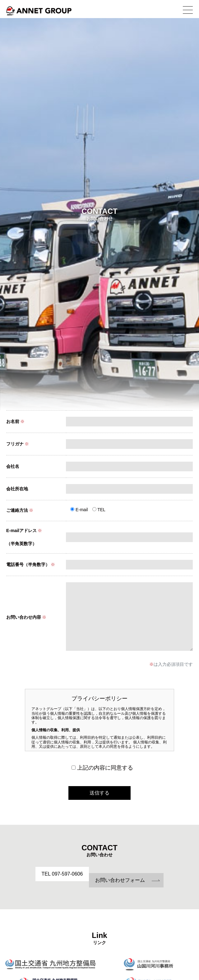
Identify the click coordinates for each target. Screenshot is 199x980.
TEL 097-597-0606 (62, 874)
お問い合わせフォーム (120, 880)
